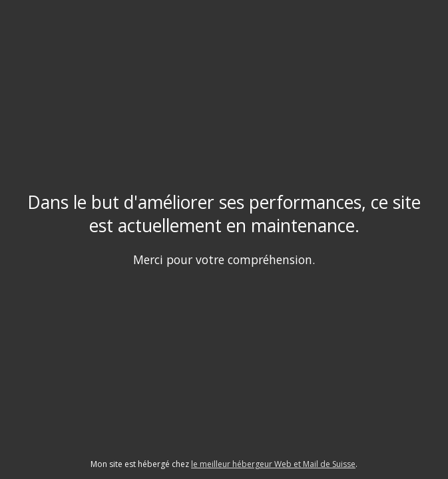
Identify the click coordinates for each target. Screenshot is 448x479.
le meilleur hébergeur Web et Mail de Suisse (273, 464)
